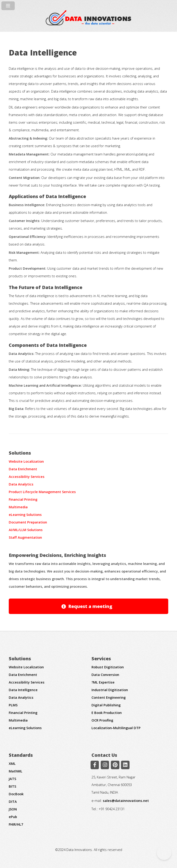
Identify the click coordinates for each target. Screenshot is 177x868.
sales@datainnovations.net (126, 801)
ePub (13, 817)
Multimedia (18, 507)
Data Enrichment (23, 469)
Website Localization (26, 461)
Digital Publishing (106, 705)
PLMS (13, 705)
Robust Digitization (108, 667)
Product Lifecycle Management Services (42, 492)
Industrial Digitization (110, 690)
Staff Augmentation (25, 537)
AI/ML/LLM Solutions (26, 530)
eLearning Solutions (25, 514)
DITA (13, 801)
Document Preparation (28, 522)
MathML (16, 771)
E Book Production (107, 713)
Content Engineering (109, 697)
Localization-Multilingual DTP (116, 728)
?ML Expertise (103, 682)
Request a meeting (90, 606)
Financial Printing (23, 499)
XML (12, 763)
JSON (13, 809)
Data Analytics (21, 484)
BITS (12, 786)
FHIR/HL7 (16, 824)
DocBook (16, 794)
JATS (12, 779)
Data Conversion (105, 675)
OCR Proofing (102, 720)
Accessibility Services (27, 476)
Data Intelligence (23, 690)
